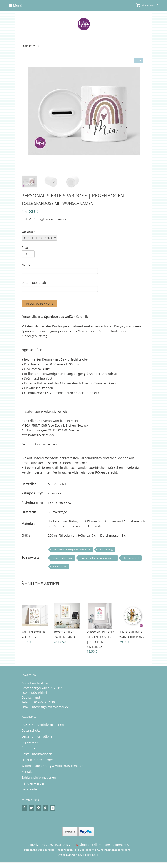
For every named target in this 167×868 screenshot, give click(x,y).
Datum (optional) (34, 283)
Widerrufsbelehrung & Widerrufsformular (52, 766)
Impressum (30, 742)
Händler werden (33, 783)
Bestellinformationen (37, 754)
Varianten (29, 232)
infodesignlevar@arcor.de (50, 707)
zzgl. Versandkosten (53, 219)
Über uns (28, 748)
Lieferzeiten (30, 789)
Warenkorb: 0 (147, 5)
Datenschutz (31, 730)
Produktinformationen (38, 760)
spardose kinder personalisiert (99, 558)
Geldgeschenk (132, 558)
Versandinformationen (38, 736)
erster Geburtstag (63, 558)
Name (26, 265)
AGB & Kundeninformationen (43, 725)
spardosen (56, 493)
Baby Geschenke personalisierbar (72, 549)
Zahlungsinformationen (39, 777)
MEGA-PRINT (57, 484)
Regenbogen (60, 566)
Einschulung (106, 549)
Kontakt (27, 772)
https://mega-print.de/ (38, 435)
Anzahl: (27, 247)
